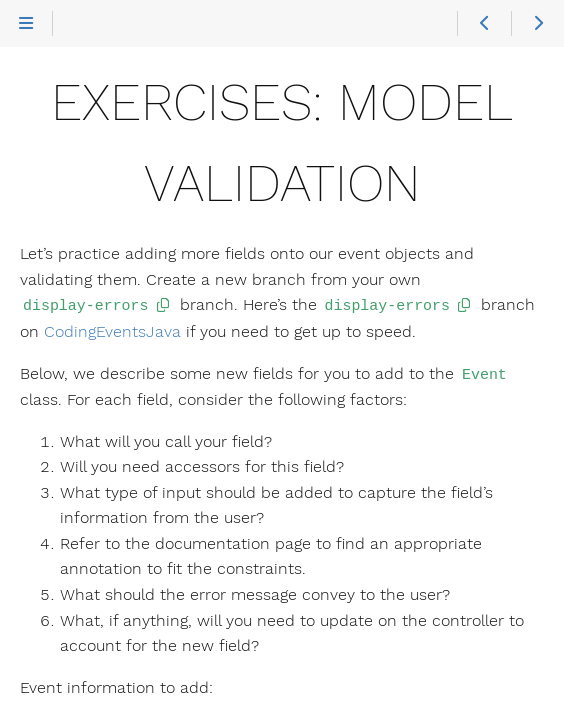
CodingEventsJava (112, 330)
